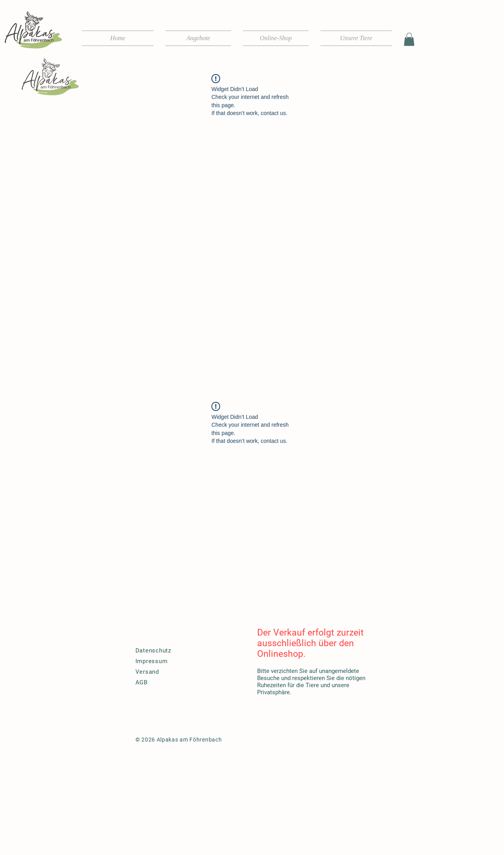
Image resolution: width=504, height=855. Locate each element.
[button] (409, 39)
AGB (142, 682)
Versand (147, 672)
